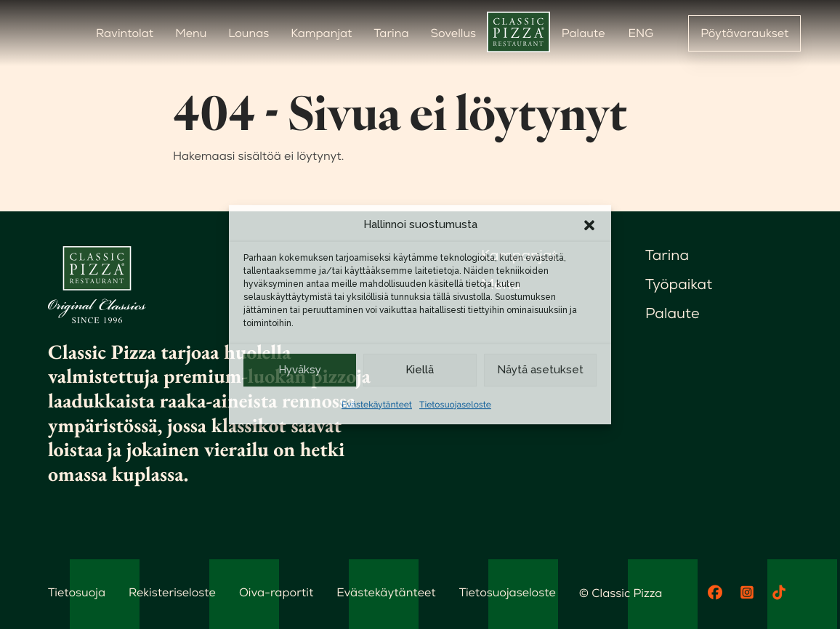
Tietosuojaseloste (455, 405)
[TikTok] (779, 593)
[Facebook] (715, 593)
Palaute (583, 33)
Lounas (249, 33)
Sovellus (453, 33)
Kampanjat (321, 33)
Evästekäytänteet (377, 405)
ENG (641, 33)
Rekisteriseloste (172, 592)
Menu (191, 33)
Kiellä (420, 370)
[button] (589, 225)
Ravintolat (125, 33)
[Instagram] (747, 593)
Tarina (392, 33)
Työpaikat (679, 284)
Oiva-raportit (276, 592)
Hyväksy (300, 370)
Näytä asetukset (540, 370)
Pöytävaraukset (744, 33)
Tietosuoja (77, 592)
